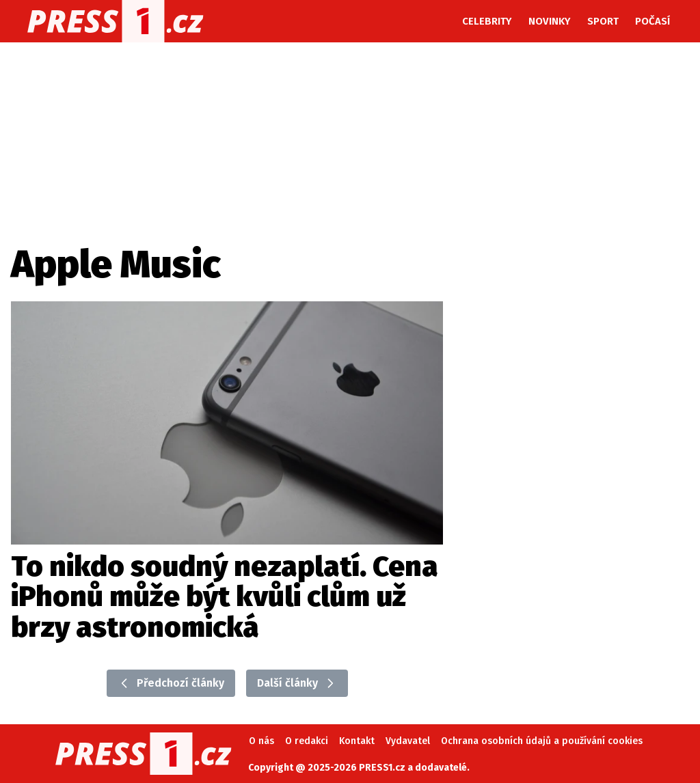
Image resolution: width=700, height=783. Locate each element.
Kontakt (357, 741)
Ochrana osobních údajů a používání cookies (542, 741)
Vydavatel (408, 741)
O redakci (307, 741)
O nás (261, 741)
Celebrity (487, 21)
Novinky (550, 21)
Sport (603, 21)
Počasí (652, 21)
